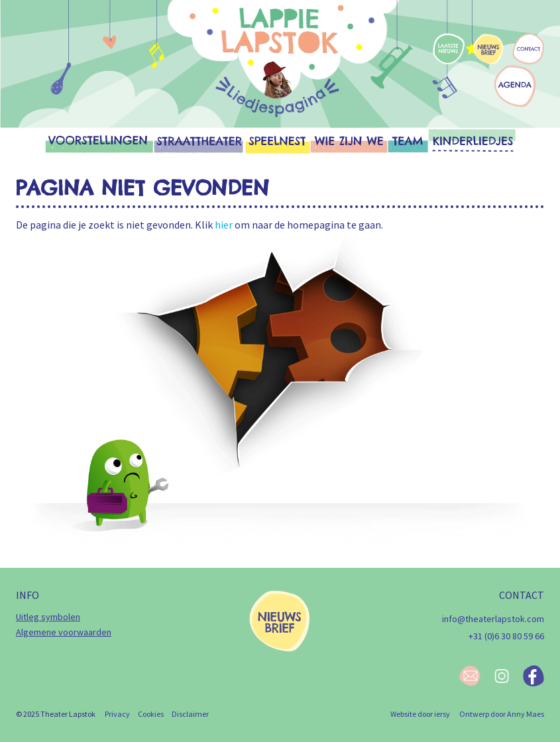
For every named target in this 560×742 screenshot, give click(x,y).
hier (224, 225)
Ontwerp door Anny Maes (502, 714)
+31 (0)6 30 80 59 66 (506, 636)
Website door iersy (420, 714)
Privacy (117, 714)
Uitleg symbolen (48, 617)
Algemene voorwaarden (64, 632)
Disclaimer (190, 714)
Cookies (151, 714)
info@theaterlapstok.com (493, 619)
